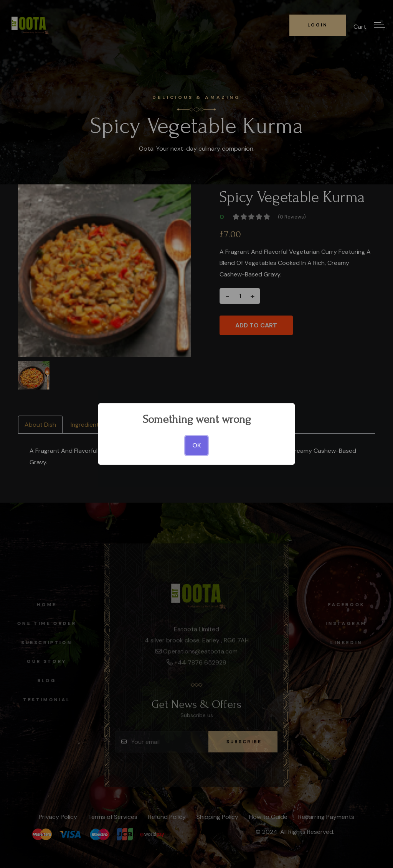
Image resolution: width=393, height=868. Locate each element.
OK (197, 445)
